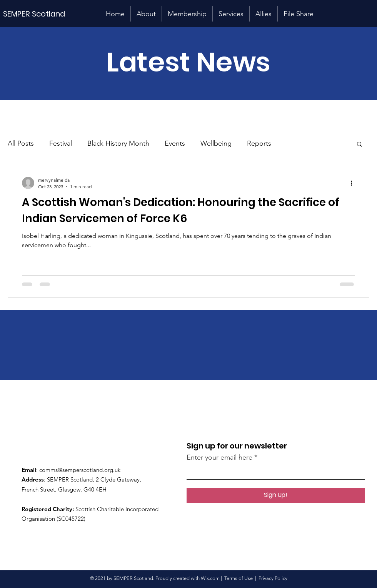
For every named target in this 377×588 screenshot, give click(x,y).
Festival (61, 143)
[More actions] (354, 183)
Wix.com (210, 578)
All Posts (21, 143)
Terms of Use (239, 578)
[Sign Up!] (276, 495)
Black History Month (118, 143)
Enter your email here (219, 457)
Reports (259, 143)
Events (175, 143)
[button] (359, 145)
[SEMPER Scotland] (41, 14)
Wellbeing (216, 143)
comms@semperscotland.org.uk (80, 470)
